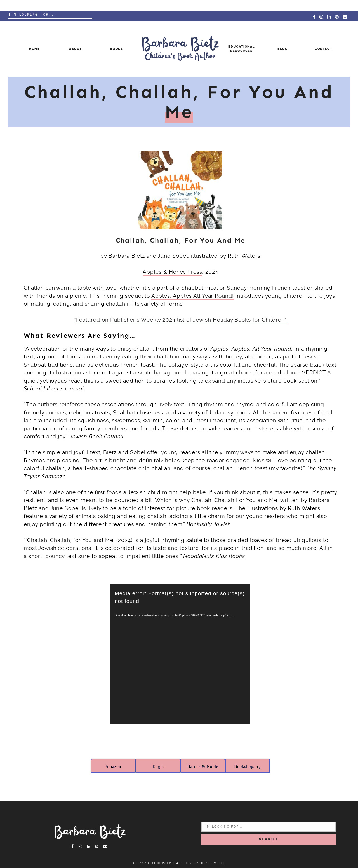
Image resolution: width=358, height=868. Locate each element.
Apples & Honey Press (172, 272)
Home (35, 49)
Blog (283, 49)
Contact (324, 49)
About (76, 49)
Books (117, 49)
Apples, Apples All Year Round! (193, 296)
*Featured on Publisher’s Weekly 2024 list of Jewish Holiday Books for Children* (180, 320)
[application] (180, 654)
